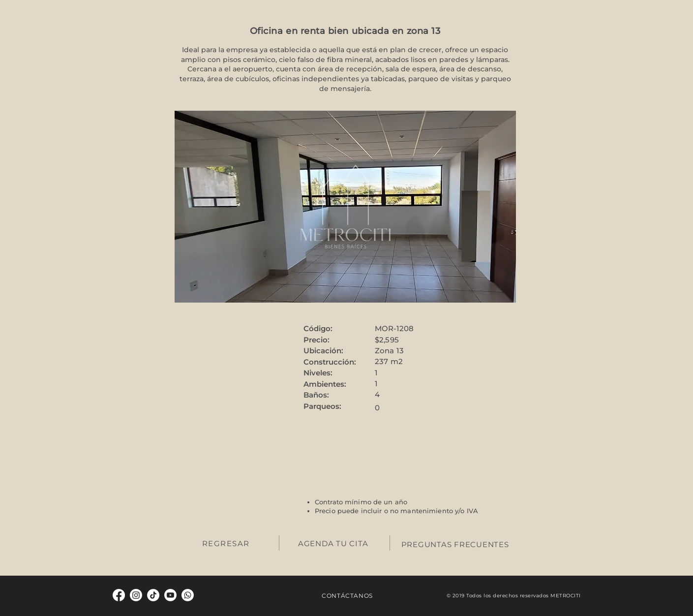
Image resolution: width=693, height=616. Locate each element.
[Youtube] (170, 595)
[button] (345, 207)
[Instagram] (136, 595)
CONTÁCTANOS (347, 596)
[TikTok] (153, 595)
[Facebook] (119, 595)
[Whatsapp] (188, 595)
